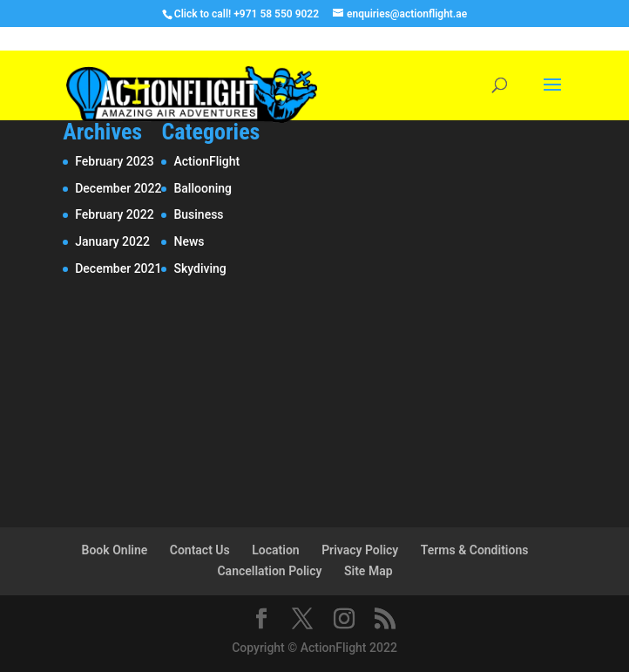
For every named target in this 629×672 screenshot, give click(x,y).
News (189, 241)
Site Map (369, 571)
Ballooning (203, 188)
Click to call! (203, 14)
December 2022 (118, 188)
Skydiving (200, 268)
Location (275, 550)
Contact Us (200, 550)
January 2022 (112, 241)
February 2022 (114, 214)
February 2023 (114, 161)
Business (198, 214)
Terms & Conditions (475, 550)
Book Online (115, 550)
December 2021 (118, 268)
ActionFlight (206, 161)
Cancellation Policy (269, 571)
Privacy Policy (360, 550)
